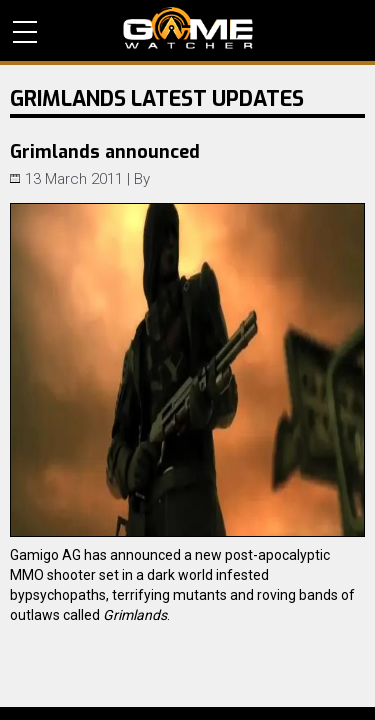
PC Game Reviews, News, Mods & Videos (188, 28)
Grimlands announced (105, 152)
